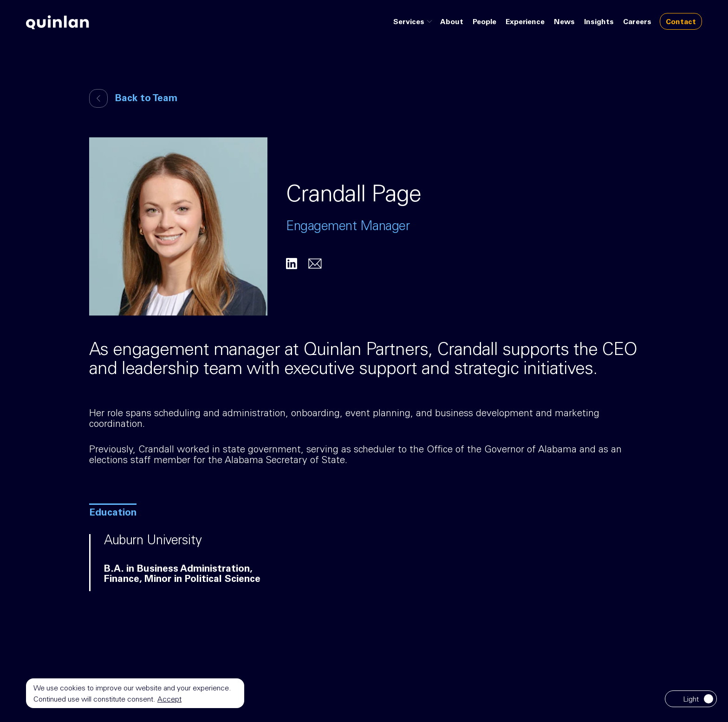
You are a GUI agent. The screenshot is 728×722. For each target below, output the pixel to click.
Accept (169, 700)
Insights (599, 22)
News (564, 22)
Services (414, 22)
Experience (525, 22)
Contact (681, 22)
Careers (637, 22)
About (452, 22)
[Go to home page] (58, 22)
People (484, 22)
